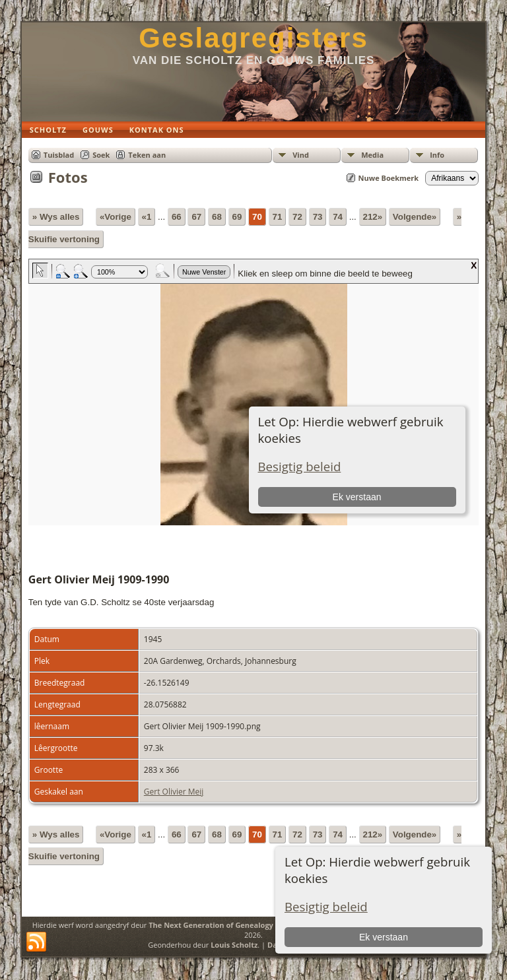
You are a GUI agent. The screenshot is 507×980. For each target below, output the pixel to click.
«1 (147, 217)
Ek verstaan (384, 937)
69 (237, 217)
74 (338, 217)
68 (217, 217)
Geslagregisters (253, 38)
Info (437, 155)
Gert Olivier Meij (174, 792)
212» (373, 217)
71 (278, 217)
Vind (301, 155)
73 (318, 217)
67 (196, 217)
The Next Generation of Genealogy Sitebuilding (233, 925)
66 (177, 217)
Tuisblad (59, 155)
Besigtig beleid (326, 906)
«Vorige (116, 217)
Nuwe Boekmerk (389, 178)
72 (297, 217)
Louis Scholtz (234, 945)
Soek (101, 155)
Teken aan (147, 155)
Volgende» (415, 217)
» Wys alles (56, 217)
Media (372, 155)
